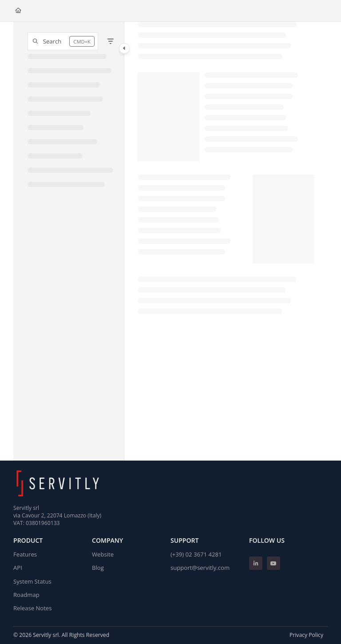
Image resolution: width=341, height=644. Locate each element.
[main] (226, 241)
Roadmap (26, 595)
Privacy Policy (306, 635)
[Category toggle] (124, 48)
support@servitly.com (200, 568)
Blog (98, 568)
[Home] (18, 11)
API (18, 568)
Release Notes (32, 608)
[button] (63, 41)
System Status (32, 581)
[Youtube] (274, 563)
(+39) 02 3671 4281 (196, 554)
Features (25, 554)
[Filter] (111, 41)
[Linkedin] (256, 563)
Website (103, 554)
